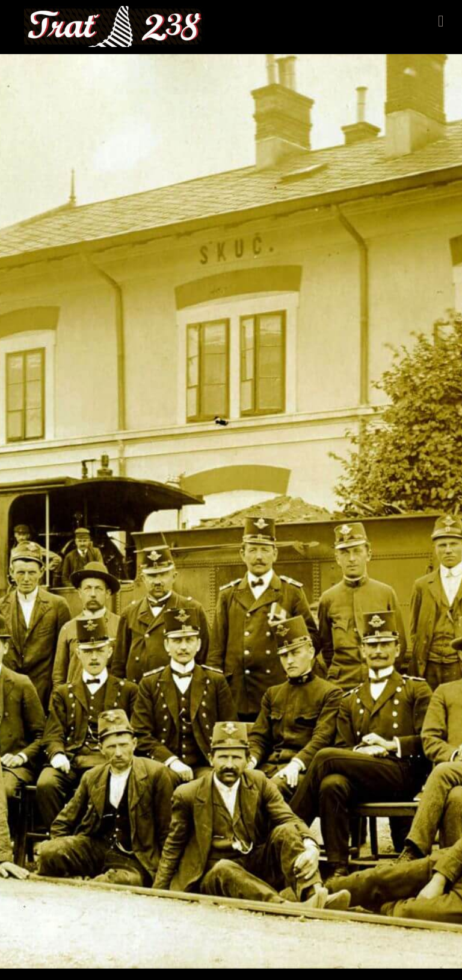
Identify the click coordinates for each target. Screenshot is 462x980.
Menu (441, 21)
